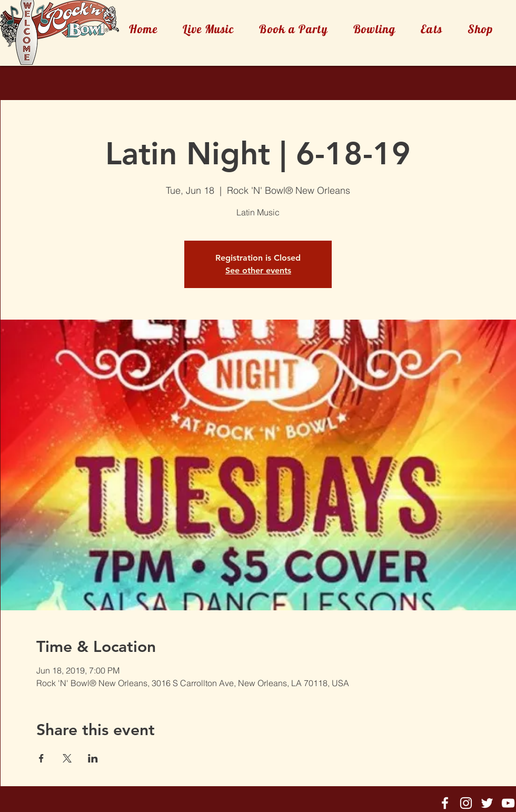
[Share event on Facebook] (41, 758)
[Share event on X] (67, 758)
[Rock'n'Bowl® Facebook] (445, 803)
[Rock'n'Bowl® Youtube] (508, 803)
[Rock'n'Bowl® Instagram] (466, 803)
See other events (258, 270)
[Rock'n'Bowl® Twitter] (487, 803)
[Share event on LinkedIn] (93, 758)
